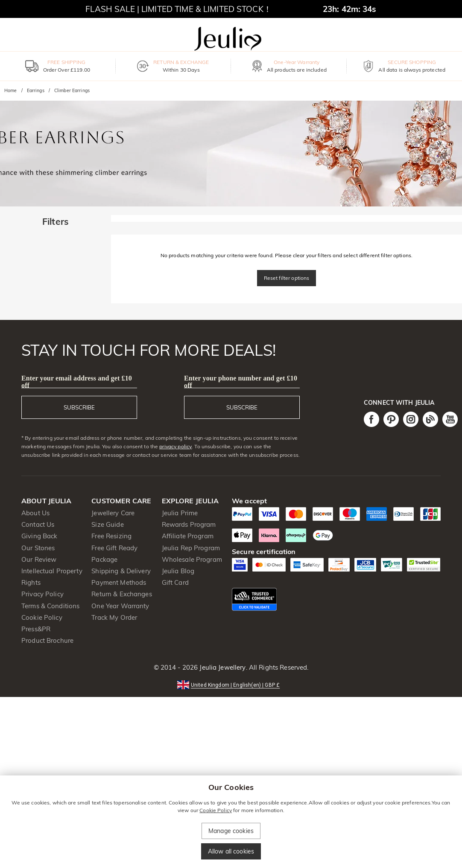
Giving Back (39, 536)
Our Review (39, 559)
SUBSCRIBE (79, 407)
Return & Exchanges (121, 594)
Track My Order (114, 617)
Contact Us (38, 524)
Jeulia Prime (180, 513)
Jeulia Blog (178, 571)
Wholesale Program (192, 559)
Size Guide (107, 524)
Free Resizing (111, 536)
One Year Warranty (120, 606)
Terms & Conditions (50, 606)
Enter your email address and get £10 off (77, 382)
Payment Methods (119, 582)
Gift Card (175, 582)
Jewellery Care (113, 513)
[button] (231, 684)
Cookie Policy (42, 617)
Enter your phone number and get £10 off (241, 382)
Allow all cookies (231, 851)
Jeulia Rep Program (191, 548)
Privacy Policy (42, 594)
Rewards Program (189, 524)
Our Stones (38, 548)
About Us (35, 513)
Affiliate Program (188, 536)
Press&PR (36, 629)
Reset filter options (287, 278)
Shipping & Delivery (121, 571)
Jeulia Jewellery (222, 667)
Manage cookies (231, 831)
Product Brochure (47, 640)
